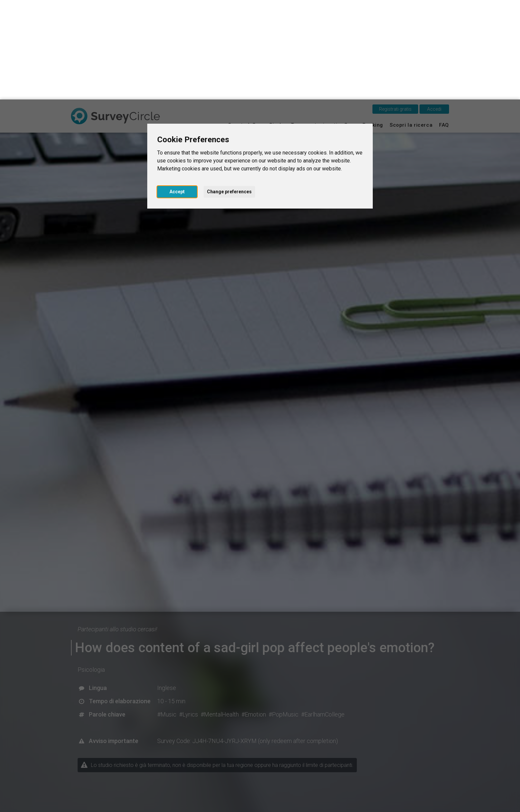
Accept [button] (177, 92)
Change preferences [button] (229, 92)
